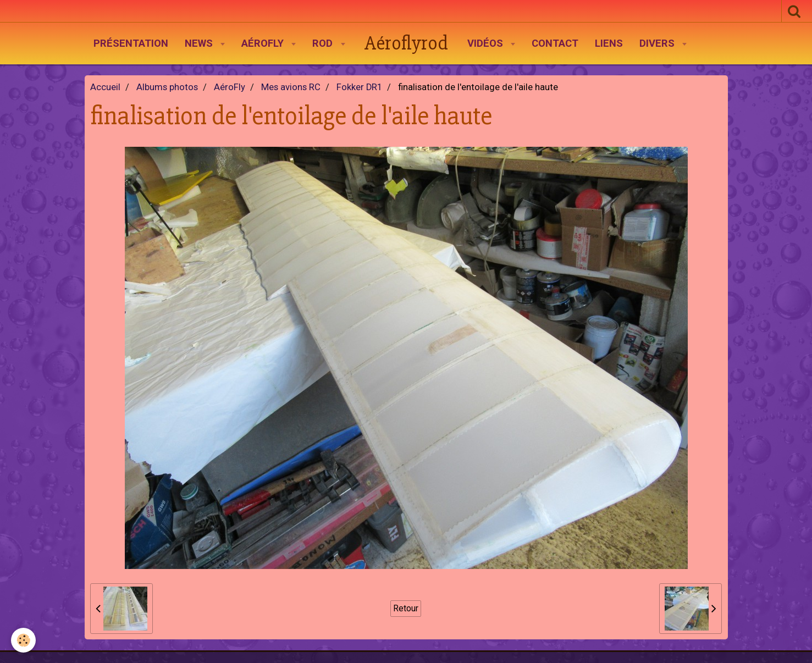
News (200, 43)
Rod (324, 43)
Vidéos (487, 43)
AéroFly (264, 43)
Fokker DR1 (359, 87)
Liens (609, 43)
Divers (658, 43)
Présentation (131, 43)
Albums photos (167, 87)
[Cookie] (23, 640)
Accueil (105, 87)
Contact (555, 43)
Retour (406, 608)
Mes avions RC (291, 87)
